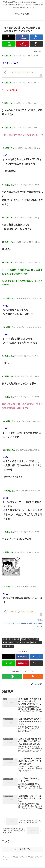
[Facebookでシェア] (22, 37)
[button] (36, 44)
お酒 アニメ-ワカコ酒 (30, 639)
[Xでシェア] (9, 37)
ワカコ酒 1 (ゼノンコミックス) (21, 72)
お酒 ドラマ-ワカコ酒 (11, 639)
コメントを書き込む (23, 849)
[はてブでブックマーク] (36, 37)
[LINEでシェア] (9, 44)
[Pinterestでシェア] (22, 44)
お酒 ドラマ (8, 646)
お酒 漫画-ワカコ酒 (10, 642)
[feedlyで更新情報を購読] (12, 676)
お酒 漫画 (25, 642)
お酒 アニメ (36, 642)
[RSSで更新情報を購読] (33, 676)
